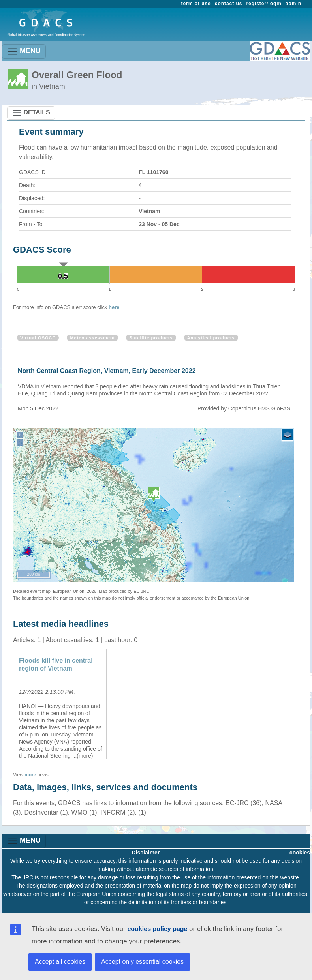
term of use (196, 4)
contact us (229, 4)
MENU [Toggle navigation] (24, 52)
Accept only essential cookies (142, 962)
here (114, 307)
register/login (264, 4)
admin (293, 4)
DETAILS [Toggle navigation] (31, 113)
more (30, 775)
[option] (61, 704)
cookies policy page (157, 929)
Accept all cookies (60, 962)
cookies (300, 853)
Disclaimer (146, 853)
